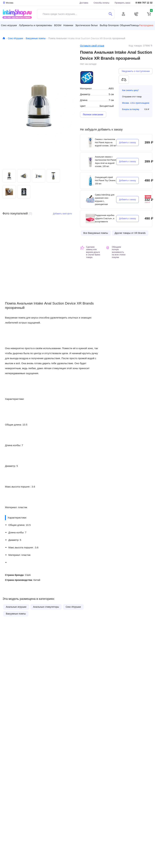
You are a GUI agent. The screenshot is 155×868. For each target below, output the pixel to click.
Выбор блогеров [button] (109, 25)
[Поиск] (110, 14)
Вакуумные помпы (36, 38)
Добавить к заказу (127, 142)
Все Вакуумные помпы (96, 233)
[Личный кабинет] (123, 14)
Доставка (84, 3)
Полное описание (93, 114)
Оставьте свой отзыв (92, 46)
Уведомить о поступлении (136, 71)
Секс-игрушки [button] (9, 25)
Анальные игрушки (16, 607)
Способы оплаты (101, 3)
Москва (125, 103)
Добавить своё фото (63, 214)
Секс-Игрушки (15, 38)
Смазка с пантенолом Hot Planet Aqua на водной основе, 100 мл (106, 142)
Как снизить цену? (131, 90)
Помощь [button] (134, 25)
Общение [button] (125, 25)
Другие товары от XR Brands (130, 233)
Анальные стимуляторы (46, 607)
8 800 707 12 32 (144, 3)
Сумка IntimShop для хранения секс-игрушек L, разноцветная (105, 199)
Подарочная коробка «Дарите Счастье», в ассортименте (105, 218)
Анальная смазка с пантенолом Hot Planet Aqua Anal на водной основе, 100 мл (106, 161)
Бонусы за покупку (131, 109)
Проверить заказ (122, 3)
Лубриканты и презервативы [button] (36, 25)
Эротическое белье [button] (87, 25)
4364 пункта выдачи (140, 103)
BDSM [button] (58, 25)
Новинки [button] (68, 25)
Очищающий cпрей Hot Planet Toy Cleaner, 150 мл (106, 180)
